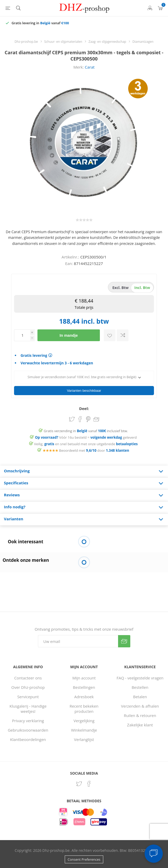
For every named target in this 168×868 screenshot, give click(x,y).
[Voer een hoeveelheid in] (22, 335)
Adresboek (84, 697)
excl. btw (121, 288)
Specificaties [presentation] (16, 483)
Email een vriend (96, 420)
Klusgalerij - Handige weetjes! (28, 709)
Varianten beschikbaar (84, 391)
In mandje (69, 335)
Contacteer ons (28, 678)
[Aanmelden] (78, 641)
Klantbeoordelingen (28, 739)
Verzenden (124, 641)
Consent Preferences (84, 859)
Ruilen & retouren (140, 715)
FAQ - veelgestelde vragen (140, 678)
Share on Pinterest (88, 419)
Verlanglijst (84, 739)
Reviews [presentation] (12, 495)
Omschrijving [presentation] (17, 471)
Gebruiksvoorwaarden (28, 730)
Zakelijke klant (140, 725)
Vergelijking (84, 721)
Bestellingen (84, 687)
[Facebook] (89, 784)
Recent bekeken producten (84, 709)
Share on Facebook (80, 419)
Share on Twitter (72, 419)
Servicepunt (28, 697)
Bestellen (140, 687)
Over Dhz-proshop (28, 687)
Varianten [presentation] (14, 519)
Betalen (140, 697)
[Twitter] (79, 784)
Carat (90, 67)
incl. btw (142, 288)
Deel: (84, 408)
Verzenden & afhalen (140, 706)
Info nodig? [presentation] (15, 507)
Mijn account (84, 678)
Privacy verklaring (28, 721)
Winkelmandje (84, 730)
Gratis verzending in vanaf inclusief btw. (86, 431)
